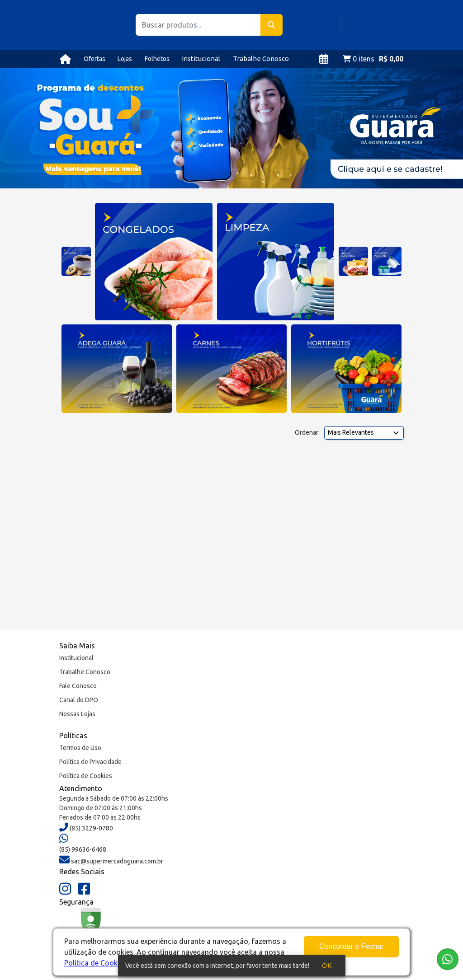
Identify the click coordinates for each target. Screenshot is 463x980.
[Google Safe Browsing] (91, 927)
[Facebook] (84, 889)
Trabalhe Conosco (261, 59)
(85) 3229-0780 (91, 828)
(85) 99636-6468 (83, 849)
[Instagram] (65, 889)
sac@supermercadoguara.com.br (116, 861)
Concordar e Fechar (351, 946)
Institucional (201, 59)
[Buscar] (272, 25)
